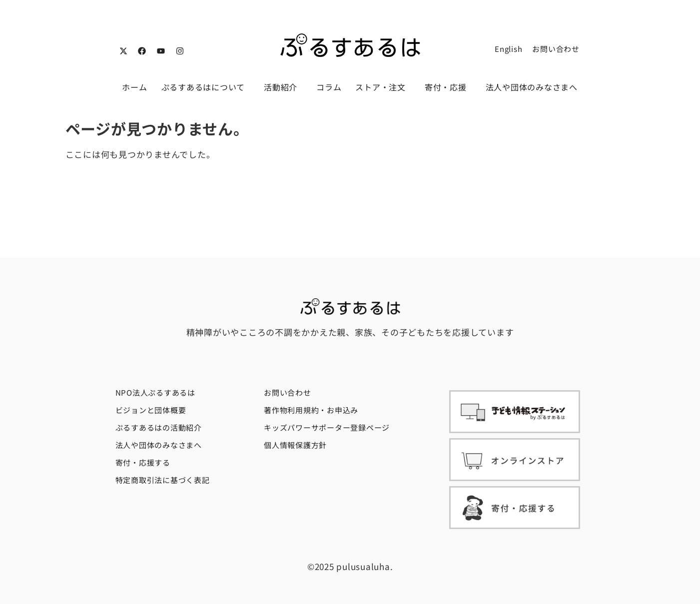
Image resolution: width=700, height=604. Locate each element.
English (508, 49)
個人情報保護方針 (295, 445)
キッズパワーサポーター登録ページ (327, 427)
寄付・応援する (143, 462)
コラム (329, 87)
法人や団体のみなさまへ (532, 87)
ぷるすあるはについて (206, 87)
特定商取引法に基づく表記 (163, 480)
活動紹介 (283, 87)
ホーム (134, 87)
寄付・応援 (448, 87)
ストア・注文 (383, 87)
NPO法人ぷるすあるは (155, 392)
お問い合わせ (556, 49)
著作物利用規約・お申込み (311, 410)
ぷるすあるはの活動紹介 (159, 427)
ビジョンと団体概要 (151, 410)
